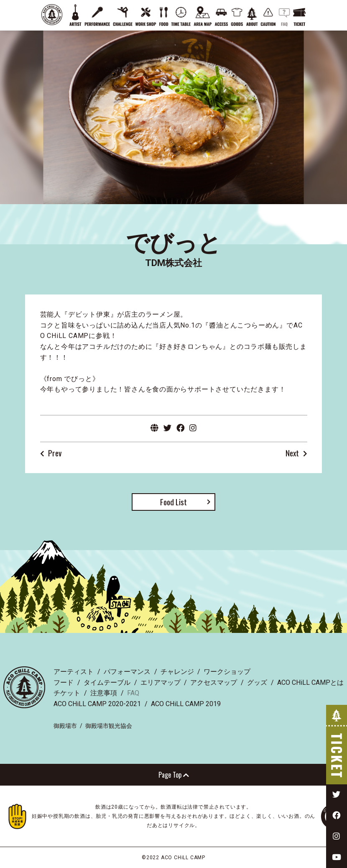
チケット (67, 693)
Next (292, 453)
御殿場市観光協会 (109, 726)
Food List (173, 502)
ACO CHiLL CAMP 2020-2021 (97, 704)
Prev (55, 453)
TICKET (337, 745)
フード (64, 682)
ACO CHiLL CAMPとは (310, 682)
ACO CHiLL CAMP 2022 (52, 15)
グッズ (257, 682)
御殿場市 (65, 726)
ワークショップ (227, 672)
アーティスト (74, 672)
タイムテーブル (107, 682)
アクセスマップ (214, 682)
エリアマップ (161, 682)
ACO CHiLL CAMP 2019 (186, 704)
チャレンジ (177, 672)
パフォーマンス (127, 672)
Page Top (174, 775)
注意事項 (104, 693)
